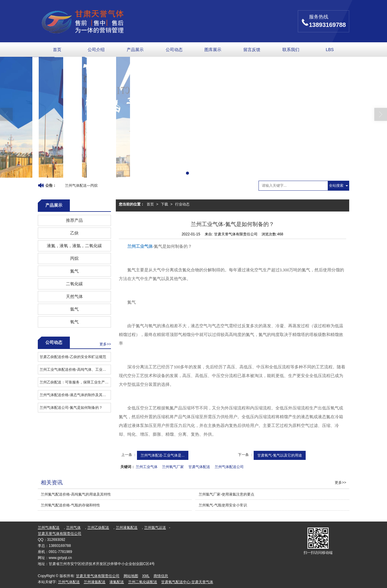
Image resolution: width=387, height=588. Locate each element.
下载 (164, 204)
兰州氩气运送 (155, 528)
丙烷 (74, 258)
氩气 (74, 309)
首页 (57, 50)
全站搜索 (336, 186)
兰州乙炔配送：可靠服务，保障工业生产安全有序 (75, 382)
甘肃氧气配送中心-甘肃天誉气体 (187, 582)
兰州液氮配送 (127, 528)
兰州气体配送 (49, 528)
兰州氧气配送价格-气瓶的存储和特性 (70, 505)
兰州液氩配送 (95, 582)
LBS (330, 50)
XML (146, 576)
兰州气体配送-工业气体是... (163, 455)
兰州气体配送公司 (229, 467)
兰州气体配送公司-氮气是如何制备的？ (71, 408)
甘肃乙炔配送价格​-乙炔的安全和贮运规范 (73, 357)
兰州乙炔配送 (98, 528)
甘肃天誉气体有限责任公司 (60, 534)
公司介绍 (96, 50)
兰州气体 (73, 528)
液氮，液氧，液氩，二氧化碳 (74, 246)
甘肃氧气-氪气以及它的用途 (280, 455)
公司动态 (174, 50)
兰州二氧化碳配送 (143, 582)
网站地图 (131, 576)
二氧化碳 (74, 284)
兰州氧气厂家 (173, 467)
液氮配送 (117, 582)
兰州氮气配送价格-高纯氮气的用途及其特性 (76, 494)
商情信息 (161, 576)
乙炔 (74, 233)
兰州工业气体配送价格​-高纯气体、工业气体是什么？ (75, 370)
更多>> (105, 344)
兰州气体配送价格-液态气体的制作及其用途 (75, 395)
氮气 (74, 271)
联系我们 (291, 50)
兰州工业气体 (147, 467)
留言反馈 (252, 50)
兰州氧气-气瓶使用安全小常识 (223, 505)
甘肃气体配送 (199, 467)
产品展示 (135, 50)
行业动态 (182, 204)
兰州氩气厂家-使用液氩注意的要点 (226, 494)
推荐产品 (74, 220)
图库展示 (213, 50)
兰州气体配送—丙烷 (81, 186)
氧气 (74, 322)
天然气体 (74, 296)
